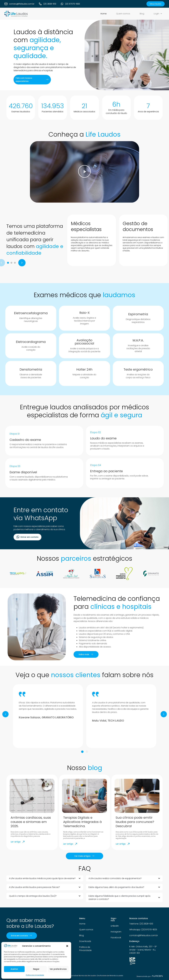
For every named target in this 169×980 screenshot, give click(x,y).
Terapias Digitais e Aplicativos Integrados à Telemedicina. (82, 822)
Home (104, 14)
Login (158, 14)
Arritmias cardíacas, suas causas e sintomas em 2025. (31, 822)
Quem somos (123, 14)
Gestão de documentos (138, 226)
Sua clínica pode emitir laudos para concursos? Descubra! (135, 822)
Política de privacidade (35, 975)
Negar (36, 969)
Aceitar (14, 969)
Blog (142, 14)
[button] (67, 946)
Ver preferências (58, 969)
